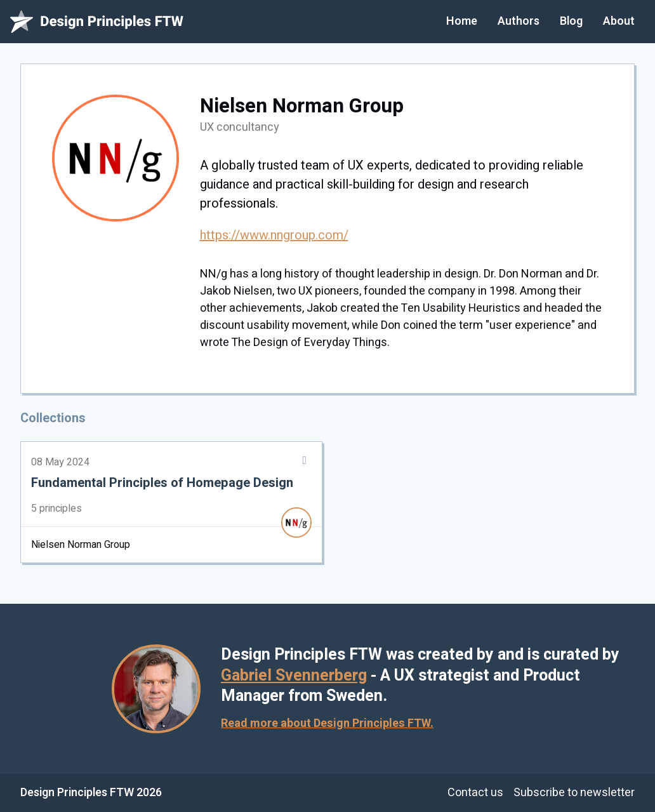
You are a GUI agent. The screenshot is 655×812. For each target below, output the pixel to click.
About (619, 21)
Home (462, 21)
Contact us (475, 793)
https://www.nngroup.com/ (274, 235)
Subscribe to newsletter (574, 793)
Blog (571, 21)
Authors (519, 21)
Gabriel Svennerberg (294, 676)
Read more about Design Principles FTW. (327, 723)
